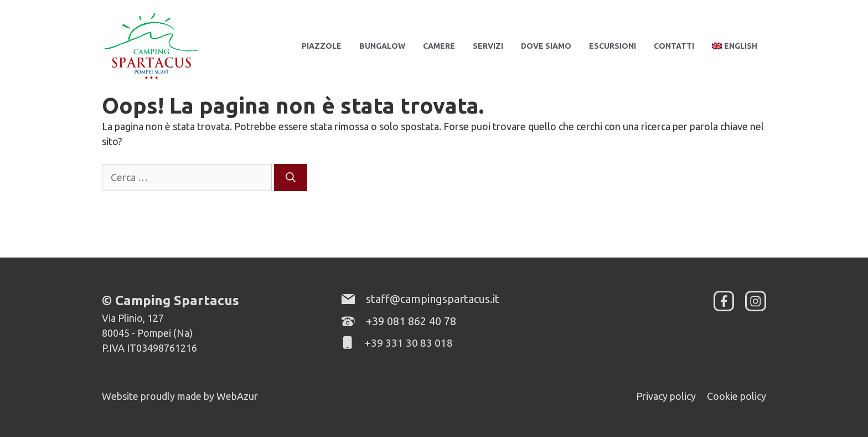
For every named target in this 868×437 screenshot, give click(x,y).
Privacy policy (666, 396)
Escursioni (613, 46)
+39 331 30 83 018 (409, 343)
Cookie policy (737, 396)
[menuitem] (735, 46)
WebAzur (237, 396)
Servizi (488, 46)
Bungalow (382, 46)
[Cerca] (291, 178)
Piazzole (322, 46)
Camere (439, 46)
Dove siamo (546, 46)
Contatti (674, 46)
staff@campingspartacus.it (433, 299)
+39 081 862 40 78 (411, 321)
